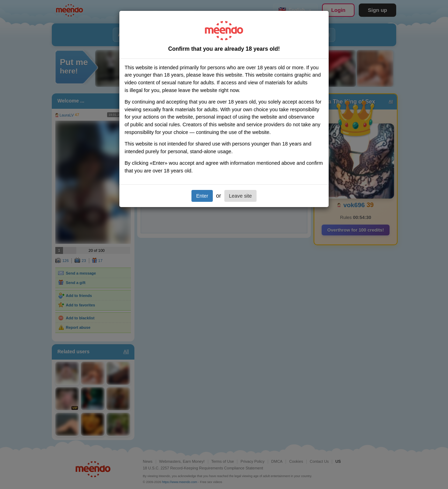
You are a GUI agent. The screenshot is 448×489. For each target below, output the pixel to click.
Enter (202, 196)
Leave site (240, 196)
